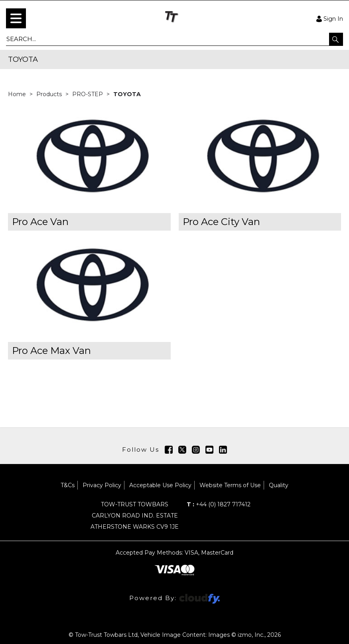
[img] (169, 450)
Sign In (330, 18)
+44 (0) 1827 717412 (219, 504)
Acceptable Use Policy (160, 485)
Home (18, 94)
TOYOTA (127, 94)
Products (50, 94)
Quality (279, 485)
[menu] (16, 18)
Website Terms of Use (230, 485)
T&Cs (68, 485)
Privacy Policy (102, 485)
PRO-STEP (88, 94)
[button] (336, 39)
